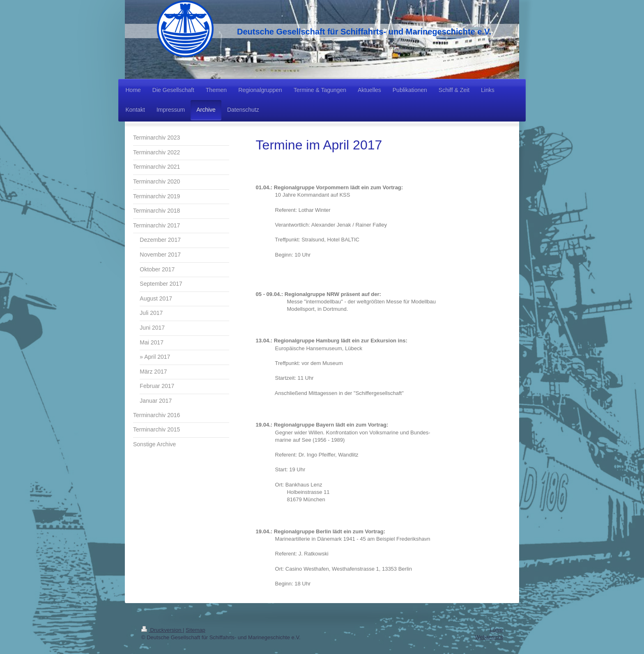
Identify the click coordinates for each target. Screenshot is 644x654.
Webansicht (489, 637)
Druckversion (162, 630)
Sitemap (195, 630)
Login (496, 630)
